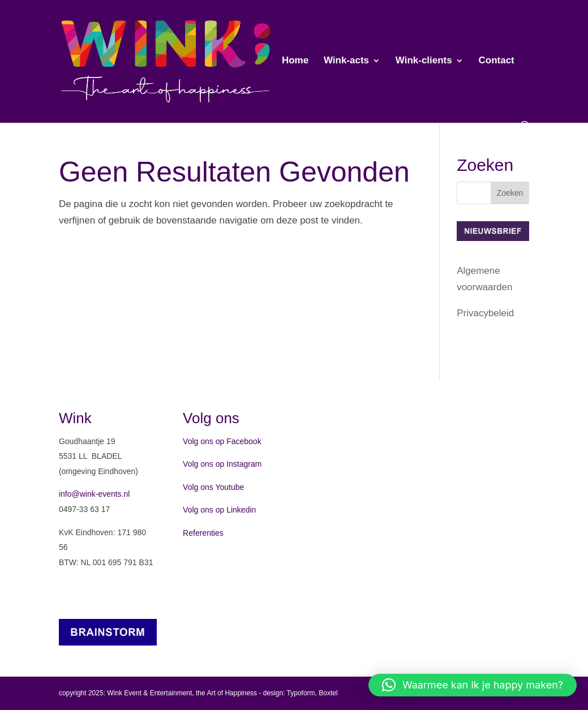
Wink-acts (346, 61)
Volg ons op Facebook (222, 441)
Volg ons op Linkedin (219, 510)
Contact (496, 61)
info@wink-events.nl (95, 494)
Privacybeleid (485, 313)
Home (295, 61)
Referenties (203, 533)
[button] (473, 685)
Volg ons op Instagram (222, 464)
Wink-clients (424, 61)
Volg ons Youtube (213, 487)
